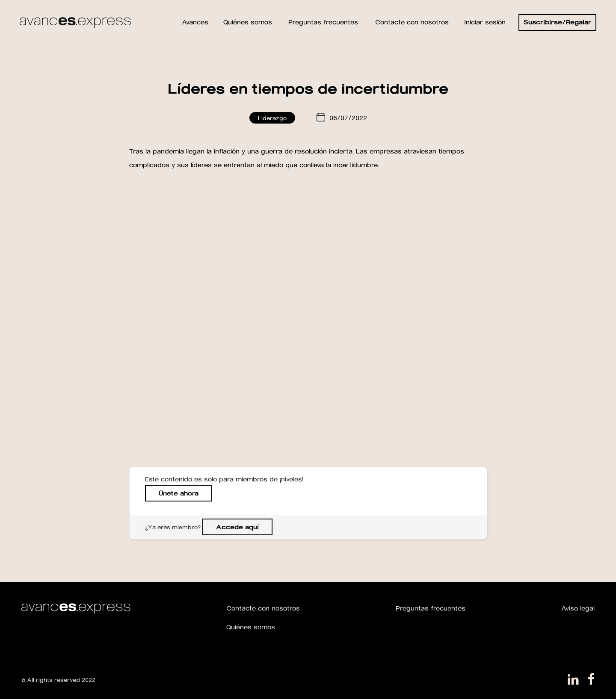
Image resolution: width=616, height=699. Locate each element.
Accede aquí (237, 527)
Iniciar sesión (485, 22)
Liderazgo (272, 118)
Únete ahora (179, 493)
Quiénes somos (251, 627)
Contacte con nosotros (263, 608)
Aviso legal (578, 608)
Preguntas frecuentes (431, 608)
